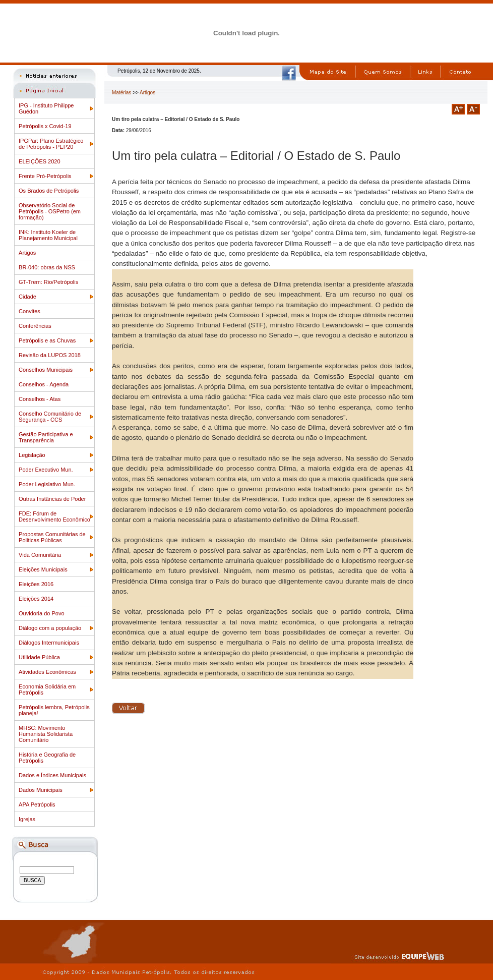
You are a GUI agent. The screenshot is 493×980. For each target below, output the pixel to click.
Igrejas (27, 819)
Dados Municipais (41, 790)
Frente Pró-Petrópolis (45, 176)
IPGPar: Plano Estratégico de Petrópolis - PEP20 (51, 144)
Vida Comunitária (40, 555)
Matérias (121, 93)
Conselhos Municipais (46, 370)
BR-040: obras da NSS (47, 267)
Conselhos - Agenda (44, 384)
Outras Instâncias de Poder (52, 499)
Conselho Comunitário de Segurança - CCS (50, 417)
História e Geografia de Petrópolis (47, 758)
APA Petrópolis (37, 804)
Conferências (35, 326)
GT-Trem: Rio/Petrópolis (48, 282)
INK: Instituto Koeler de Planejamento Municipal (48, 235)
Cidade (27, 297)
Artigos (27, 253)
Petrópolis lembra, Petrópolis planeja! (54, 710)
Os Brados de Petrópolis (49, 191)
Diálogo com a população (50, 628)
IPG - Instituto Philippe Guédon (46, 108)
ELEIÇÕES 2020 (40, 161)
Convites (29, 311)
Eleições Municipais (43, 569)
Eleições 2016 (36, 584)
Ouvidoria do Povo (42, 613)
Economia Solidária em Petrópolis (47, 689)
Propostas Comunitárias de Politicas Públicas (52, 537)
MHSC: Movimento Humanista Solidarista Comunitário (46, 734)
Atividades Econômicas (47, 672)
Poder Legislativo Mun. (47, 484)
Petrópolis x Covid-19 (45, 126)
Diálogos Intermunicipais (49, 643)
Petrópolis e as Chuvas (47, 340)
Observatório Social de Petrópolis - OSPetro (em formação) (50, 211)
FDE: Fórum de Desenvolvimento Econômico (54, 516)
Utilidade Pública (39, 657)
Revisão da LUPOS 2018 (50, 355)
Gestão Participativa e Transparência (46, 437)
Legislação (32, 455)
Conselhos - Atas (40, 399)
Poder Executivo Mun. (46, 470)
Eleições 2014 (36, 599)
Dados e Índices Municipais (52, 775)
